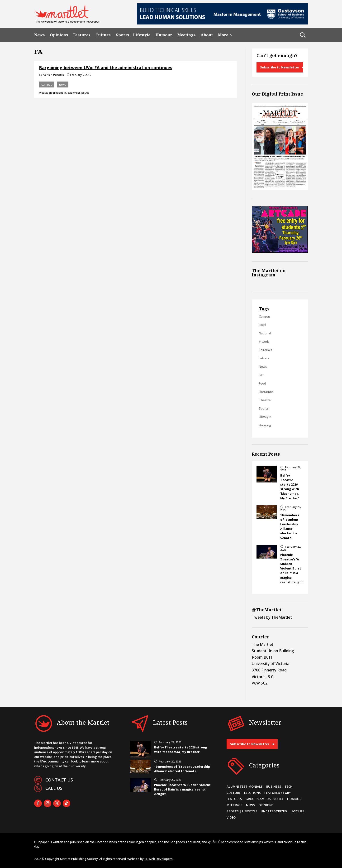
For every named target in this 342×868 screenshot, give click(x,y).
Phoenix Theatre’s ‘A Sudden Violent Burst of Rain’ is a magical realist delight (292, 568)
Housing (265, 425)
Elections (252, 793)
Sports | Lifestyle (133, 35)
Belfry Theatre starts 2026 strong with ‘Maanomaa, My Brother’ (290, 487)
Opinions (59, 35)
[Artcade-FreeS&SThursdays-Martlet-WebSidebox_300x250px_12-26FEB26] (280, 251)
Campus (47, 84)
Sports (264, 408)
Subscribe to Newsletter (280, 67)
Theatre (265, 400)
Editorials (266, 350)
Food (262, 383)
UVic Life (297, 811)
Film (262, 375)
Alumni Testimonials (245, 786)
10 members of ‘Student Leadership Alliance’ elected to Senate (290, 526)
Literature (266, 392)
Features (82, 35)
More (223, 35)
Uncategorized (274, 811)
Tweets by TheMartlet (272, 617)
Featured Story (278, 793)
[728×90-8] (222, 23)
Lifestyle (265, 417)
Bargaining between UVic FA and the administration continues (106, 68)
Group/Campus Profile (265, 799)
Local (262, 325)
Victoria (264, 342)
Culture (103, 35)
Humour (164, 35)
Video (231, 817)
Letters (264, 358)
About (207, 35)
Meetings (186, 35)
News (39, 35)
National (265, 333)
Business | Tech (279, 786)
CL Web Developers (159, 859)
